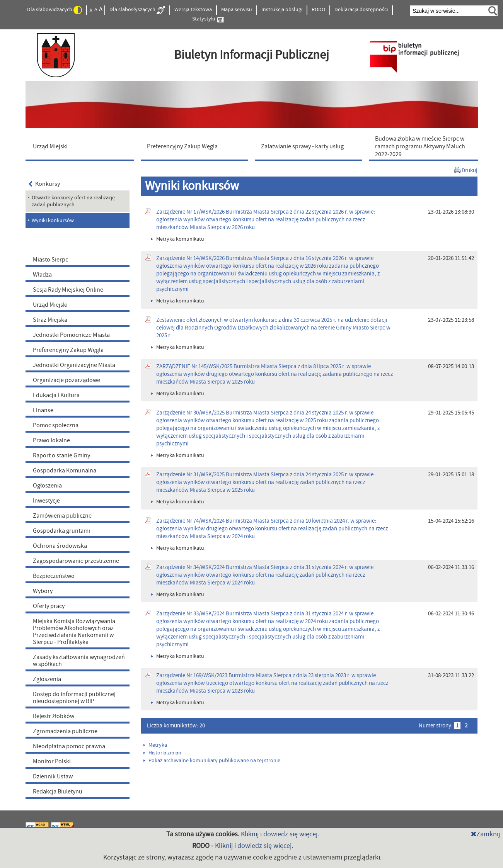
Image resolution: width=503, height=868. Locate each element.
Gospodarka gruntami (61, 531)
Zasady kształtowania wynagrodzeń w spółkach (79, 661)
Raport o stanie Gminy (61, 455)
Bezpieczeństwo (54, 576)
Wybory (43, 591)
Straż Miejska (50, 320)
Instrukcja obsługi (282, 10)
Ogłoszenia (47, 486)
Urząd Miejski (50, 305)
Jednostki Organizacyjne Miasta (74, 365)
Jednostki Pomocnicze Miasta (71, 335)
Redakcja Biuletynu (58, 792)
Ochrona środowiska (60, 546)
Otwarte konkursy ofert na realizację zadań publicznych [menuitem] (73, 201)
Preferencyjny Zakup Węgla (68, 350)
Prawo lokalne (51, 440)
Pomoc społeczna (56, 425)
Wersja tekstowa (193, 10)
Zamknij (485, 834)
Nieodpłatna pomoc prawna (69, 746)
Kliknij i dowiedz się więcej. (280, 834)
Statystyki (208, 19)
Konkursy (44, 184)
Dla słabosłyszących (137, 10)
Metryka (155, 745)
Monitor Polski (52, 761)
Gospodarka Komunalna (65, 471)
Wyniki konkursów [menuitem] (53, 221)
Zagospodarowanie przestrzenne (76, 561)
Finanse (43, 410)
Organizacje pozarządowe (66, 380)
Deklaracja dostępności (361, 10)
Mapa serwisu (237, 10)
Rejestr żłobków (54, 716)
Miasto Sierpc (50, 260)
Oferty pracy (49, 606)
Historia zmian (162, 753)
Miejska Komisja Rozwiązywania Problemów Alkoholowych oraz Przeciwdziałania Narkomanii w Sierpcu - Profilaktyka (74, 632)
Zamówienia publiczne (62, 516)
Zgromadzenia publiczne (65, 731)
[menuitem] (82, 146)
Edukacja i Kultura (56, 395)
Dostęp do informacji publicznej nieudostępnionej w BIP (74, 698)
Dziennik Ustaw (53, 776)
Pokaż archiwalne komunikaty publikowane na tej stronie (212, 761)
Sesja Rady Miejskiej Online (68, 290)
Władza (42, 275)
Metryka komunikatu (178, 239)
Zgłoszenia (47, 679)
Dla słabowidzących (55, 10)
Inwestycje (46, 501)
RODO (318, 10)
